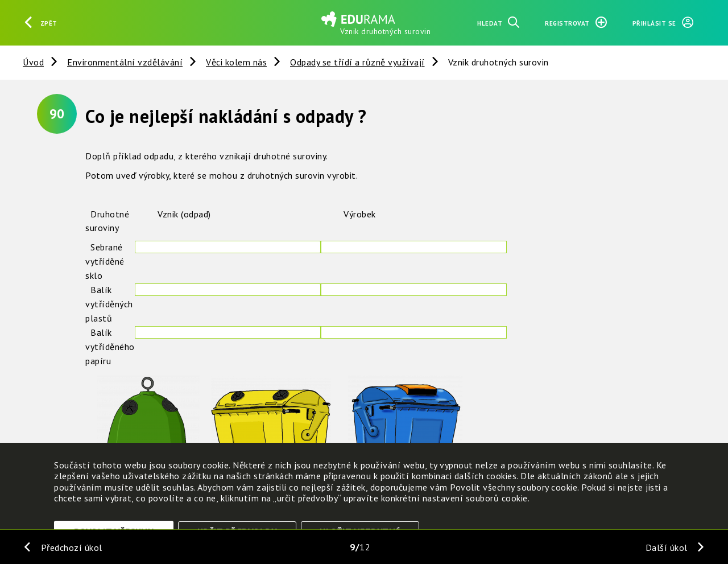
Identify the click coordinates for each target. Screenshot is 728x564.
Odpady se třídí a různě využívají (357, 62)
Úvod (33, 62)
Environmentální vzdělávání (125, 62)
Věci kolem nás (236, 62)
